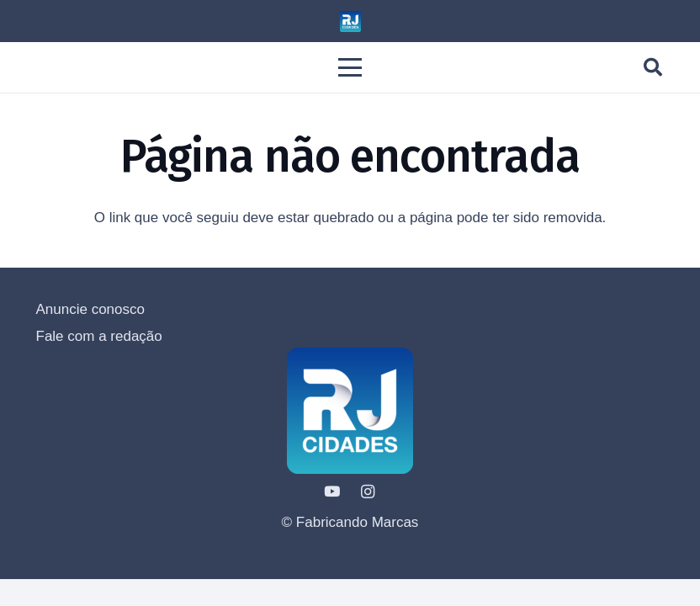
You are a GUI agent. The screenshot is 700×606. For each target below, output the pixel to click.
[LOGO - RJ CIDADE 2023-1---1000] (350, 21)
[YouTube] (333, 492)
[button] (350, 67)
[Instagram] (368, 492)
